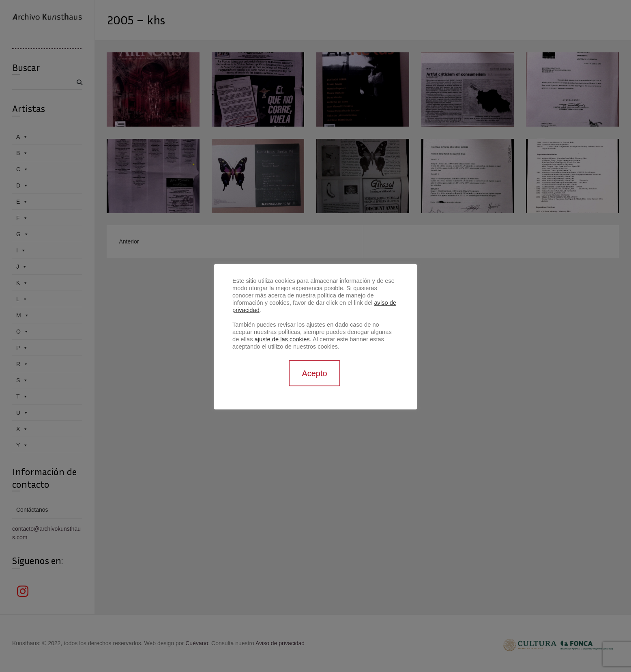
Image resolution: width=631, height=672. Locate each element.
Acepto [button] (314, 373)
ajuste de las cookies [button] (282, 339)
